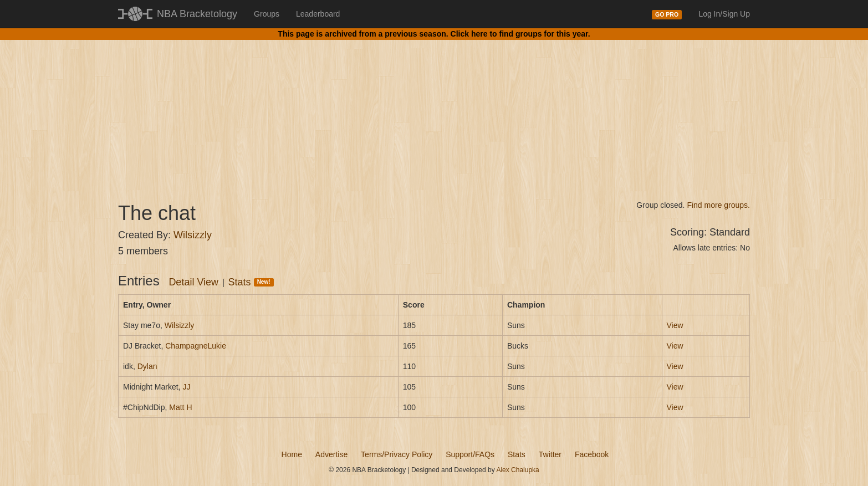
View (675, 325)
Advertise (331, 454)
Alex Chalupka (517, 470)
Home (292, 454)
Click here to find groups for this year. (520, 34)
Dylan (147, 366)
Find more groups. (718, 205)
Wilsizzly (193, 235)
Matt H (180, 407)
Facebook (592, 454)
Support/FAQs (470, 454)
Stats (251, 282)
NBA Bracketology (197, 14)
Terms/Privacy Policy (397, 454)
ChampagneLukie (196, 346)
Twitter (550, 454)
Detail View (193, 282)
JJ (186, 387)
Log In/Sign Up (724, 14)
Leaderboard (318, 14)
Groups (267, 14)
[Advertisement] (434, 111)
